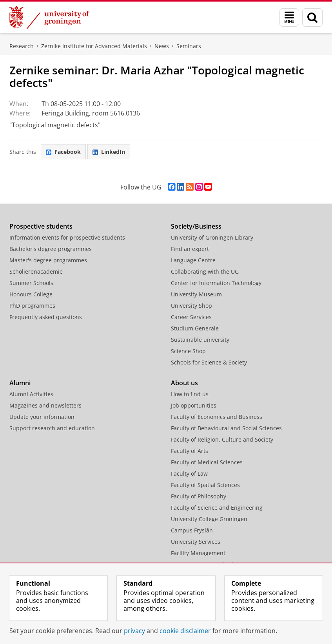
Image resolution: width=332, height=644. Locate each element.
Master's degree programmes (48, 260)
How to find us (190, 394)
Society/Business (196, 226)
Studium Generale (195, 328)
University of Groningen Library (212, 237)
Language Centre (193, 260)
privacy (134, 631)
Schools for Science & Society (209, 362)
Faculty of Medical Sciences (207, 462)
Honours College (31, 294)
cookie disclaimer (185, 631)
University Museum (196, 294)
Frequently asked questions (46, 317)
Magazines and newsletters (45, 405)
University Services (196, 542)
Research (22, 46)
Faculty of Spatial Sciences (205, 485)
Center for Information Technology (216, 283)
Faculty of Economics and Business (217, 417)
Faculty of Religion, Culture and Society (222, 439)
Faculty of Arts (190, 451)
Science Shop (188, 351)
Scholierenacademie (36, 271)
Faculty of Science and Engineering (217, 508)
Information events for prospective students (67, 237)
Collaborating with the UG (205, 271)
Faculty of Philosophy (199, 496)
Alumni (20, 383)
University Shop (191, 306)
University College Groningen (209, 519)
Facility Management (198, 553)
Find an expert (190, 249)
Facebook (63, 152)
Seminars (189, 46)
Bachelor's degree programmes (51, 249)
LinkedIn (109, 152)
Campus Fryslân (192, 530)
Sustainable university (200, 340)
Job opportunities (194, 405)
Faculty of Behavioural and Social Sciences (226, 428)
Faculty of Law (189, 474)
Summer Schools (31, 283)
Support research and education (52, 428)
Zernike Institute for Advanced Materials (94, 46)
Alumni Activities (31, 394)
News (162, 46)
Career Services (191, 317)
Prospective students (41, 226)
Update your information (42, 417)
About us (184, 383)
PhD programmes (32, 306)
